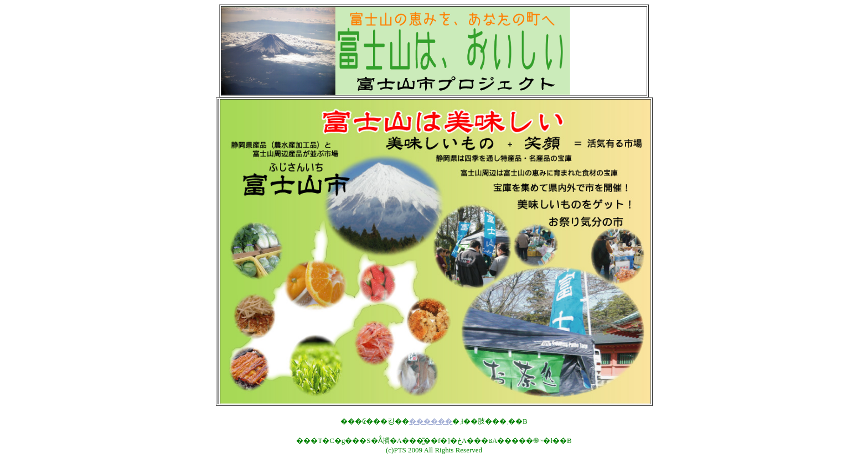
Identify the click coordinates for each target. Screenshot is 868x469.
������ (431, 421)
